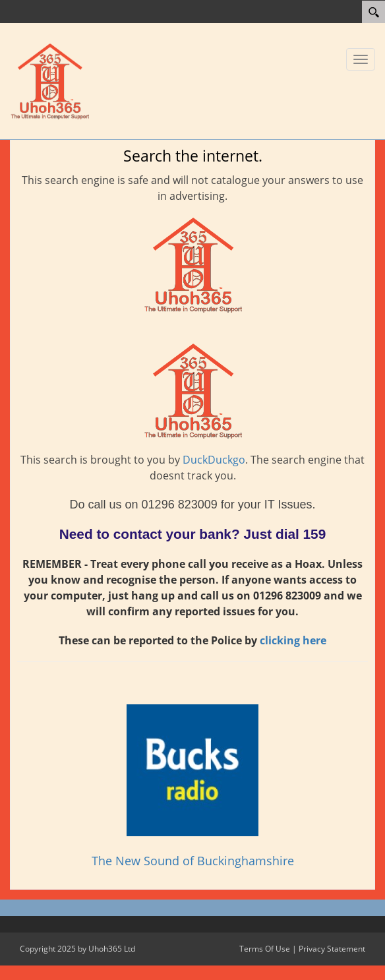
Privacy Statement (332, 949)
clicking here (293, 640)
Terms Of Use (265, 949)
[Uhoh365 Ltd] (49, 80)
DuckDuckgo (214, 460)
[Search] (373, 12)
